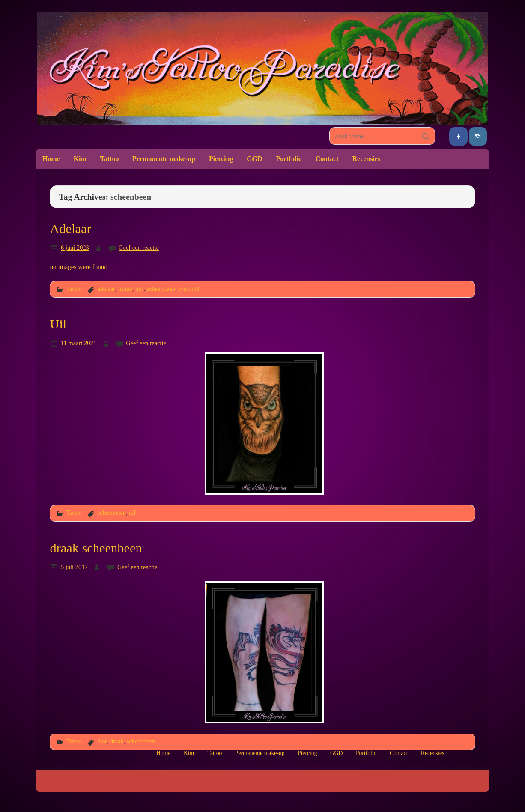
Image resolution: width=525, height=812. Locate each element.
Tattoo (110, 159)
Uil (58, 324)
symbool (189, 289)
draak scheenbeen (96, 548)
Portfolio (289, 159)
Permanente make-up (164, 159)
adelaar (106, 289)
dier (102, 741)
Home (51, 159)
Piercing (221, 159)
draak (117, 741)
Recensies (367, 159)
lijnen (125, 289)
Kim (80, 159)
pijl (139, 289)
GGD (254, 159)
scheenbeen (161, 289)
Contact (327, 159)
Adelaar (70, 229)
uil (132, 513)
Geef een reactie (139, 248)
